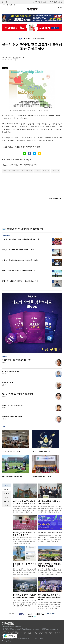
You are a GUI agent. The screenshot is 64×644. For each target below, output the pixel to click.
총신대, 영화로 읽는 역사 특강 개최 (11, 451)
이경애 (4, 408)
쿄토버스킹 (56, 171)
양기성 (4, 362)
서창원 (4, 419)
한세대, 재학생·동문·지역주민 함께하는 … (12, 476)
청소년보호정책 (43, 633)
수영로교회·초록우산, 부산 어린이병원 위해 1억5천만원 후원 (25, 596)
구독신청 (55, 2)
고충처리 (51, 633)
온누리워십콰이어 (27, 171)
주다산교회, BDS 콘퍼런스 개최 (50, 533)
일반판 (45, 2)
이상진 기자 (10, 57)
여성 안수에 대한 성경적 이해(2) (12, 417)
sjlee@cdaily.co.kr (19, 57)
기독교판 (37, 2)
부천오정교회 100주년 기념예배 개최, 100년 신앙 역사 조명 (24, 502)
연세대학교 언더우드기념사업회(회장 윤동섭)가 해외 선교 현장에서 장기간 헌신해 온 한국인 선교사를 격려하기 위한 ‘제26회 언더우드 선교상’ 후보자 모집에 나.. (24, 572)
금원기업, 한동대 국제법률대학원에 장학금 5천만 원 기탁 (25, 229)
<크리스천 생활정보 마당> (55, 199)
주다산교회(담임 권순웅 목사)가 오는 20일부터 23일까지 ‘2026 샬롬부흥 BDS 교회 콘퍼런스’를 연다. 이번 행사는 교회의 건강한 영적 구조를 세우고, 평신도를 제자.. (50, 538)
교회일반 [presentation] (7, 489)
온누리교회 (7, 171)
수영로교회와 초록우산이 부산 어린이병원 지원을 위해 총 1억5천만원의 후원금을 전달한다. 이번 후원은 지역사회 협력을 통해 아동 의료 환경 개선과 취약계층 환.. (25, 603)
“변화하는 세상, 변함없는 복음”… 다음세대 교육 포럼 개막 (20, 239)
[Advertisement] (32, 214)
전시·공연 (27, 39)
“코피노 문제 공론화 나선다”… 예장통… (42, 476)
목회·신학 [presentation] (6, 501)
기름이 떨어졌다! (7, 383)
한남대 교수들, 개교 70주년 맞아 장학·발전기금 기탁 (18, 271)
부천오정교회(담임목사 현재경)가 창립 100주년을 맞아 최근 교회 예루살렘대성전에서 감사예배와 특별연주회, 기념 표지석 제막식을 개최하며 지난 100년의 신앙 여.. (25, 509)
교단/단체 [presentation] (6, 493)
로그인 (60, 2)
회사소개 (4, 633)
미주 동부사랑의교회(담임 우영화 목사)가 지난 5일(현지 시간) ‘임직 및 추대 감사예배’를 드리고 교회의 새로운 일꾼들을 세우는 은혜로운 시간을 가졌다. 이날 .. (49, 605)
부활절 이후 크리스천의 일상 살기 (13, 405)
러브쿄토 (38, 171)
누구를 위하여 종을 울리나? (11, 371)
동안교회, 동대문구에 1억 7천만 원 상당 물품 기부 (24, 534)
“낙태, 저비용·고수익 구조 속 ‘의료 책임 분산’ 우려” (18, 250)
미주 (50, 2)
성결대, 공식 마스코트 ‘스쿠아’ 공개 (41, 451)
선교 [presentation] (7, 497)
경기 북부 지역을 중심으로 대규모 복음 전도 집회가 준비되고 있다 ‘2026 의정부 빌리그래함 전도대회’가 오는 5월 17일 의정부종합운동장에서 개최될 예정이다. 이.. (50, 572)
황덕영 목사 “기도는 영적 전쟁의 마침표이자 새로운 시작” (20, 281)
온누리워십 (16, 171)
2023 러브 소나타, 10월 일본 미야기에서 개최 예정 (22, 147)
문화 (21, 39)
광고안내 (11, 633)
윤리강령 (57, 633)
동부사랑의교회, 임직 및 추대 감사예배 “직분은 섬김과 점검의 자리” (49, 597)
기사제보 (24, 633)
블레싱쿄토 (46, 171)
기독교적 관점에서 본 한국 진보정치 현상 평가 (17, 360)
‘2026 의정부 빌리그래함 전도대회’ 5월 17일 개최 (49, 565)
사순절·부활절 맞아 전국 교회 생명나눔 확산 (49, 502)
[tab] (7, 489)
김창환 (4, 396)
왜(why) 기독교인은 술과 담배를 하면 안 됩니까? (17, 394)
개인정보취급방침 (32, 633)
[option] (17, 441)
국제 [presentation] (7, 505)
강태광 (4, 374)
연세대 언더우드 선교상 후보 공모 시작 (25, 565)
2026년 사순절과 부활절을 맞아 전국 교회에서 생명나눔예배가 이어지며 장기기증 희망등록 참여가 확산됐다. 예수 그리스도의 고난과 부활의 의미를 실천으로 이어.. (50, 509)
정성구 (4, 385)
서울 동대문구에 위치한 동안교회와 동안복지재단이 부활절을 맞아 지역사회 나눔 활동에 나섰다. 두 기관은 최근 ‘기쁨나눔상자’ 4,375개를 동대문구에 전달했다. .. (25, 541)
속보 (4, 229)
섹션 (4, 2)
